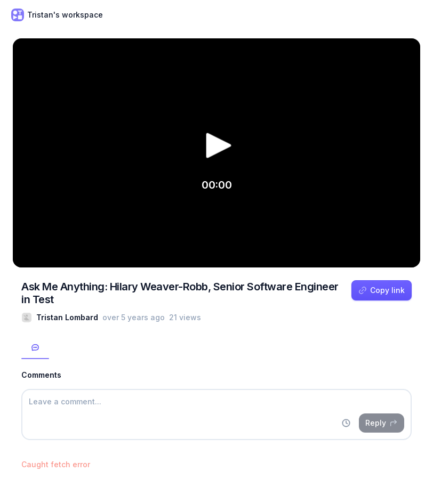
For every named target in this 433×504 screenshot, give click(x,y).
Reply (382, 423)
